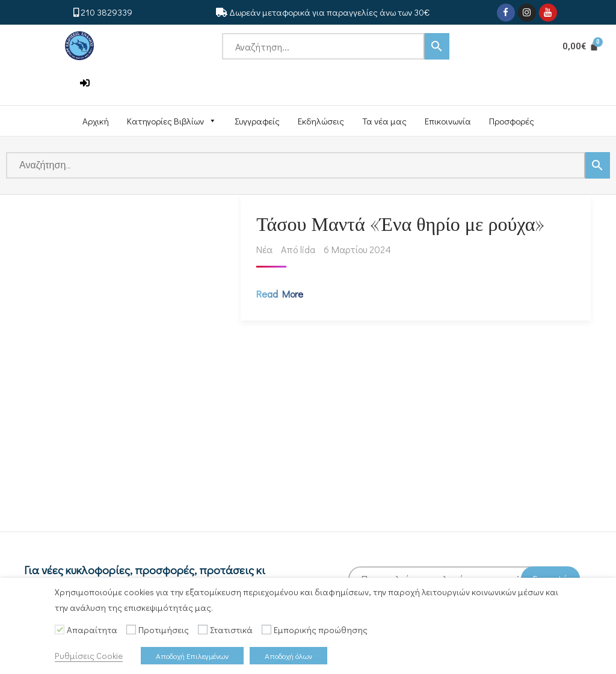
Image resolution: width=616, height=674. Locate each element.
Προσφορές (512, 121)
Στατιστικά (231, 630)
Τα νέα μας (384, 121)
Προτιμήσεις (164, 630)
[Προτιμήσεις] (131, 630)
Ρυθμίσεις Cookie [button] (89, 656)
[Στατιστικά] (203, 630)
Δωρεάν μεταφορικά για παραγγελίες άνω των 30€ (329, 12)
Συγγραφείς (257, 121)
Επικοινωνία (448, 121)
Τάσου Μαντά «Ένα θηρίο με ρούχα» (403, 225)
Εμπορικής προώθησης (321, 630)
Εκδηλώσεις (321, 121)
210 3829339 (106, 12)
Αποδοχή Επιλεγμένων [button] (192, 656)
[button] (85, 83)
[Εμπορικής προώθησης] (266, 630)
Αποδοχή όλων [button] (288, 656)
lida (310, 252)
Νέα (267, 252)
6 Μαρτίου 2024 (360, 252)
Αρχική (96, 121)
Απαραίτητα (92, 630)
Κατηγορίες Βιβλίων (172, 121)
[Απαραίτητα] (60, 630)
